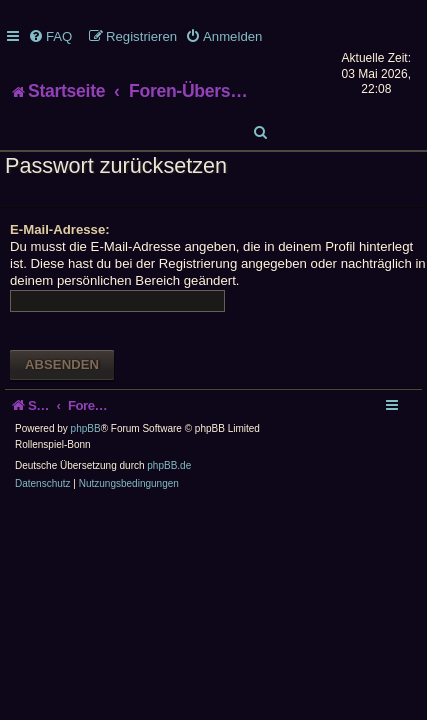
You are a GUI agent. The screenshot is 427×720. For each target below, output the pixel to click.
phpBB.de (169, 465)
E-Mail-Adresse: (60, 229)
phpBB (86, 428)
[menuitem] (50, 36)
